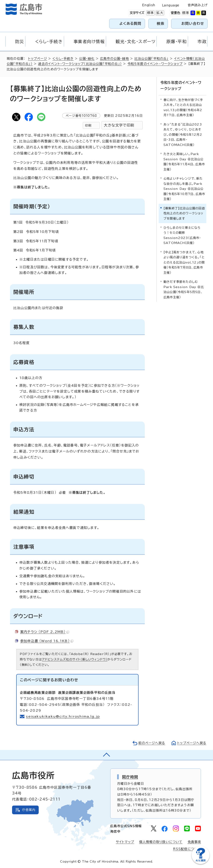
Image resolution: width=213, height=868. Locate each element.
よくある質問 (130, 23)
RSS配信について (187, 849)
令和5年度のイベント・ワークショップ (155, 64)
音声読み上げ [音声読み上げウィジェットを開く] (198, 5)
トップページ (38, 59)
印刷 (88, 125)
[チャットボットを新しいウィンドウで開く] (201, 863)
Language (171, 5)
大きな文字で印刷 (119, 125)
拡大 (159, 13)
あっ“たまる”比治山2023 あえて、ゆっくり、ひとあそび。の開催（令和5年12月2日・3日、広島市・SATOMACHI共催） (184, 135)
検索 (161, 23)
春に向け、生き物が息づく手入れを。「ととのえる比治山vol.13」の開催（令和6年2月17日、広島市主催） (183, 107)
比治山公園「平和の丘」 (151, 59)
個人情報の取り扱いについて (161, 842)
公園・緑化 (87, 59)
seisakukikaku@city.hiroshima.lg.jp (63, 716)
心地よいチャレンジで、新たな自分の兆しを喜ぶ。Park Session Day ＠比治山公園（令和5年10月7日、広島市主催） (184, 189)
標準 (150, 13)
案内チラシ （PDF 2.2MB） (45, 632)
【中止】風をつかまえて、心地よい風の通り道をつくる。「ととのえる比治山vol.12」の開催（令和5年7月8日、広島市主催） (184, 262)
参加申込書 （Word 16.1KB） (47, 641)
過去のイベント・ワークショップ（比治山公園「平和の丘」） (80, 64)
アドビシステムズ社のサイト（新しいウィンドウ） (75, 659)
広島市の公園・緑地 (115, 59)
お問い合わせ (193, 23)
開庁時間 (130, 777)
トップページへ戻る (192, 743)
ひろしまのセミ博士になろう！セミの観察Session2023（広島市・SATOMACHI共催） (182, 235)
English (149, 5)
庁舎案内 (29, 810)
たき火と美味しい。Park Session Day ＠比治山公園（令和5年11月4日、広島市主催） (184, 162)
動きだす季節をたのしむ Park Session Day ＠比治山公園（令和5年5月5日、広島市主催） (184, 289)
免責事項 (194, 842)
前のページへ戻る (152, 743)
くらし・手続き (63, 59)
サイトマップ (125, 842)
